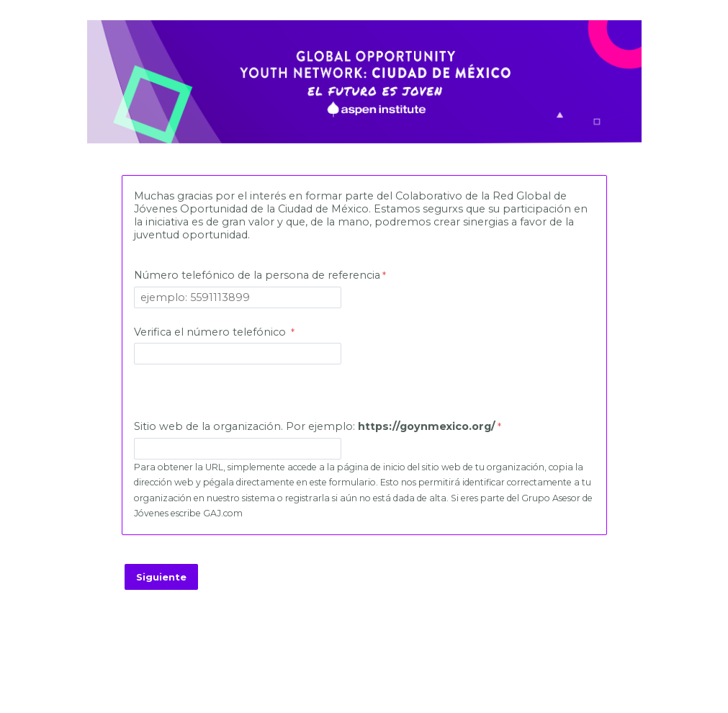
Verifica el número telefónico (211, 332)
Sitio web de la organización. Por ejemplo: (315, 426)
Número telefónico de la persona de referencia (257, 275)
